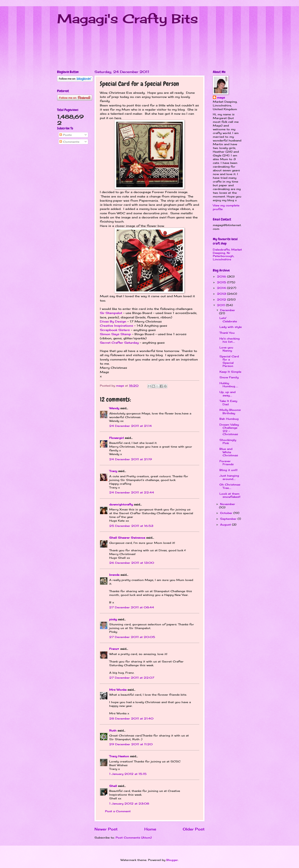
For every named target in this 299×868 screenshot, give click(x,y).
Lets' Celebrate (228, 320)
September (229, 519)
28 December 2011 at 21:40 (131, 718)
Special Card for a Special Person (229, 361)
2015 (222, 282)
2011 (221, 305)
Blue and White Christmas (229, 452)
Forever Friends (227, 463)
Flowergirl (116, 438)
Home (150, 829)
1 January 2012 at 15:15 (128, 774)
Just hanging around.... (229, 477)
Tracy (113, 471)
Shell (113, 786)
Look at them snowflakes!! (230, 495)
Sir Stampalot (111, 313)
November (228, 504)
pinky (113, 619)
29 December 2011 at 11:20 (131, 744)
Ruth (113, 730)
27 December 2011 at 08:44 (132, 607)
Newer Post (106, 829)
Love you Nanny (226, 349)
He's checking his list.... (230, 340)
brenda (114, 575)
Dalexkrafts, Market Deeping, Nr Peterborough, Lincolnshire (227, 254)
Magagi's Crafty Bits (128, 19)
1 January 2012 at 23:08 (129, 803)
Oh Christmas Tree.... (230, 486)
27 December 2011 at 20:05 (132, 637)
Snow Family (229, 377)
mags (221, 97)
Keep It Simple (230, 372)
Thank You (227, 333)
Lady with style (231, 327)
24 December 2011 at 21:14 (131, 426)
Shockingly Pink (228, 441)
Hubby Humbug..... (229, 385)
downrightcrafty (121, 504)
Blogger (172, 860)
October (227, 513)
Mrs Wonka (118, 690)
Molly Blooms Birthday (230, 411)
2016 (222, 276)
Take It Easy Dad (228, 402)
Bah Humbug (229, 419)
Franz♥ (114, 649)
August (226, 525)
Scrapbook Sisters (115, 330)
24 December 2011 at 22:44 (132, 492)
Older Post (194, 829)
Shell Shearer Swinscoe (127, 538)
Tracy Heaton (119, 756)
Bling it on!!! (229, 470)
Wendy (114, 408)
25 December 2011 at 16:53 (131, 526)
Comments (69, 142)
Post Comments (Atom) (134, 838)
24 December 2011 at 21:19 (131, 459)
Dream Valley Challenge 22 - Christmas (229, 429)
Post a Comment (118, 811)
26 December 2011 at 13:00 (132, 563)
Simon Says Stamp (115, 334)
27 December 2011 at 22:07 (132, 678)
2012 (222, 299)
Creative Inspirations (116, 326)
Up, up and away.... (227, 394)
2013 (222, 294)
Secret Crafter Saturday (119, 343)
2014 (222, 288)
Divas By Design (113, 321)
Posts (66, 135)
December (228, 310)
